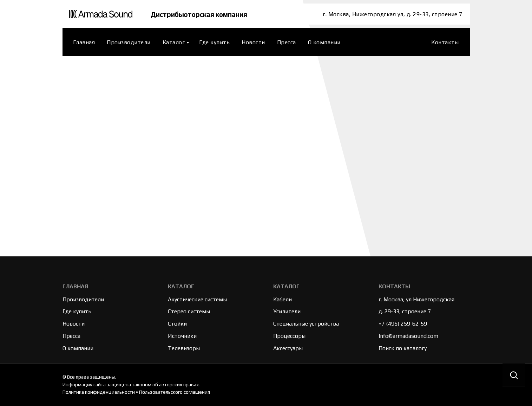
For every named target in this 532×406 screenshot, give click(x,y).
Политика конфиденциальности (99, 392)
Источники (182, 336)
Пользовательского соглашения (175, 392)
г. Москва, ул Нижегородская (416, 299)
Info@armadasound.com (408, 336)
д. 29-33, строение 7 (405, 311)
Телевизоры (184, 348)
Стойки (177, 324)
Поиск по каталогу (403, 348)
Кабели (283, 299)
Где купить (214, 42)
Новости (253, 42)
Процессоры (289, 336)
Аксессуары (288, 348)
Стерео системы (189, 311)
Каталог (174, 42)
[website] (417, 42)
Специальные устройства (306, 324)
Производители (129, 42)
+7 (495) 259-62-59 (403, 324)
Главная (84, 42)
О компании (324, 42)
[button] (514, 375)
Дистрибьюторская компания (200, 14)
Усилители (287, 311)
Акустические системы (197, 299)
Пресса (287, 42)
